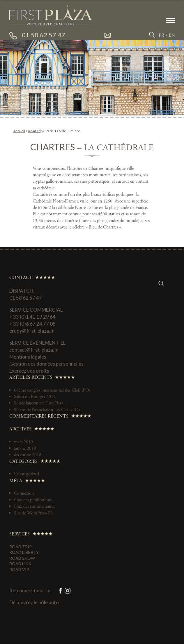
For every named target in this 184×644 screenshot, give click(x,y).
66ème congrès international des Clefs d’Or (52, 390)
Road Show (22, 558)
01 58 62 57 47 (26, 298)
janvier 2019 (25, 448)
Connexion (24, 493)
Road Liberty (24, 552)
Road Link (20, 564)
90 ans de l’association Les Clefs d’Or (47, 410)
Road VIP (19, 569)
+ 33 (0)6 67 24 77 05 (32, 324)
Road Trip (35, 131)
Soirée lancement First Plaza (39, 403)
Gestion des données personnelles (46, 364)
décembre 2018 (28, 455)
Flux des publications (33, 500)
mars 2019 (23, 442)
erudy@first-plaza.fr (32, 331)
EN (172, 35)
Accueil (19, 131)
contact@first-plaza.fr (34, 350)
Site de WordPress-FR (33, 513)
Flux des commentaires (34, 506)
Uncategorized (26, 474)
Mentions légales (28, 357)
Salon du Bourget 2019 (35, 397)
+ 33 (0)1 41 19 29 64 (32, 317)
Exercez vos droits (29, 371)
